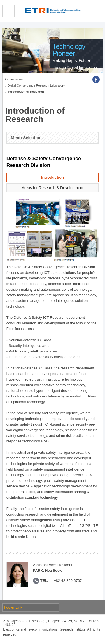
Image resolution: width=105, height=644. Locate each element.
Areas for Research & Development (52, 188)
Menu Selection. (27, 138)
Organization (14, 79)
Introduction (53, 177)
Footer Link (13, 607)
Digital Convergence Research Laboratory (36, 85)
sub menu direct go (0, 0)
